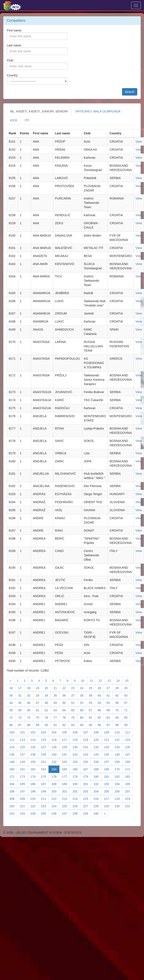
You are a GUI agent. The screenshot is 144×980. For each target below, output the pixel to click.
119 (87, 739)
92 (65, 725)
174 (34, 776)
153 (66, 762)
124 (13, 747)
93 (74, 725)
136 (13, 754)
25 (92, 688)
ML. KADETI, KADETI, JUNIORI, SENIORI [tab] (39, 111)
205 (108, 791)
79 (74, 717)
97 (110, 725)
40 (101, 695)
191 (87, 784)
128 (55, 747)
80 (83, 717)
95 (92, 725)
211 (45, 798)
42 (118, 695)
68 (101, 710)
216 (97, 798)
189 (66, 784)
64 (65, 710)
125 (24, 747)
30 (13, 695)
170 (119, 769)
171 (129, 769)
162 (34, 769)
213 (66, 798)
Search (130, 92)
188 (55, 784)
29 (127, 688)
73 (21, 717)
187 (45, 784)
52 (83, 702)
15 (128, 680)
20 (48, 688)
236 (55, 813)
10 (84, 680)
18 (30, 688)
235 (45, 813)
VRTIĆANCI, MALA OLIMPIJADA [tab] (98, 111)
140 (55, 754)
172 (13, 776)
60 (30, 710)
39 (92, 695)
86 (13, 725)
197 (24, 791)
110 (119, 732)
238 (76, 813)
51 (74, 702)
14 (119, 680)
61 (39, 710)
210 (34, 798)
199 (45, 791)
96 (101, 725)
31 (21, 695)
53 (92, 702)
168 (97, 769)
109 (108, 732)
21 (57, 688)
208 (13, 798)
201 (66, 791)
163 (45, 769)
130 (76, 747)
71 (127, 710)
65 (74, 710)
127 (45, 747)
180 (97, 776)
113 (24, 739)
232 (13, 813)
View (139, 142)
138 (34, 754)
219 (129, 798)
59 (21, 710)
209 (24, 798)
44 (13, 702)
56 (118, 702)
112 (13, 739)
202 (76, 791)
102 (34, 732)
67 (92, 710)
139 (45, 754)
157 (108, 762)
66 (83, 710)
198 (34, 791)
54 (101, 702)
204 (97, 791)
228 (97, 806)
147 (129, 754)
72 (13, 717)
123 (129, 739)
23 (74, 688)
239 (87, 813)
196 (13, 791)
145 (108, 754)
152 (55, 762)
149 (24, 762)
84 (118, 717)
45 (21, 702)
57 (127, 702)
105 (66, 732)
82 (101, 717)
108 (97, 732)
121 (108, 739)
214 (76, 798)
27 (110, 688)
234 (34, 813)
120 (97, 739)
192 (97, 784)
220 (13, 806)
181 (108, 776)
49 (57, 702)
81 (92, 717)
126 (34, 747)
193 (108, 784)
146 (119, 754)
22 (65, 688)
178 (76, 776)
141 (66, 754)
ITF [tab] (27, 120)
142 (76, 754)
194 (119, 784)
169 (108, 769)
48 (48, 702)
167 (87, 769)
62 (48, 710)
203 (87, 791)
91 (57, 725)
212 (55, 798)
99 (127, 725)
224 (55, 806)
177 (66, 776)
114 (34, 739)
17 (21, 688)
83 (110, 717)
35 (57, 695)
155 (87, 762)
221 (24, 806)
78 (65, 717)
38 (83, 695)
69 (110, 710)
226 (76, 806)
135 (129, 747)
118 (76, 739)
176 (55, 776)
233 (24, 813)
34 (48, 695)
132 (97, 747)
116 (55, 739)
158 (119, 762)
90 (48, 725)
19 (39, 688)
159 (129, 762)
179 (87, 776)
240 (97, 813)
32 (30, 695)
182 (119, 776)
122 (119, 739)
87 (21, 725)
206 (119, 791)
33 (39, 695)
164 (55, 769)
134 (119, 747)
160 (13, 769)
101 (24, 732)
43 (127, 695)
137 (24, 754)
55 (110, 702)
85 (127, 717)
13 (111, 680)
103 (45, 732)
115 (45, 739)
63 (57, 710)
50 (65, 702)
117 (66, 739)
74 (30, 717)
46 (30, 702)
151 (45, 762)
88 (30, 725)
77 (57, 717)
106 (76, 732)
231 (129, 806)
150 (34, 762)
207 (129, 791)
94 (83, 725)
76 (48, 717)
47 (39, 702)
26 (101, 688)
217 (108, 798)
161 (24, 769)
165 (66, 769)
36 (65, 695)
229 (108, 806)
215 (87, 798)
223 (45, 806)
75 (39, 717)
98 (118, 725)
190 (76, 784)
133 (108, 747)
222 (34, 806)
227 (87, 806)
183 (129, 776)
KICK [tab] (14, 120)
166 (76, 769)
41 (110, 695)
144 (97, 754)
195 (129, 784)
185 (24, 784)
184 (13, 784)
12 (102, 680)
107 (87, 732)
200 (55, 791)
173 (24, 776)
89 (39, 725)
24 (83, 688)
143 (87, 754)
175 (45, 776)
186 (34, 784)
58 (13, 710)
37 (74, 695)
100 (13, 732)
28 (118, 688)
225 (66, 806)
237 (66, 813)
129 (66, 747)
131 (87, 747)
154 (76, 762)
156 (97, 762)
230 (119, 806)
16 (13, 688)
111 (129, 732)
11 (93, 680)
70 (118, 710)
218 (119, 798)
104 (55, 732)
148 (13, 762)
